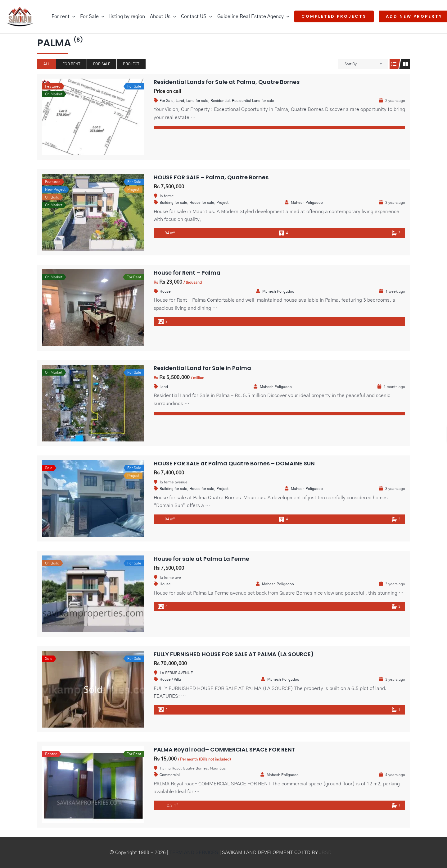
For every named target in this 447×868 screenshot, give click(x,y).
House (165, 291)
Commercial (170, 775)
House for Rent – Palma (187, 273)
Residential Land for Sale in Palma (202, 368)
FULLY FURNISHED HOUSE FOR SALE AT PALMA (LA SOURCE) (234, 654)
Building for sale (173, 203)
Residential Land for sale (253, 101)
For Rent (71, 64)
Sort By (351, 64)
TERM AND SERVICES (194, 852)
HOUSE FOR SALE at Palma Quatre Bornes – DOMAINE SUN (234, 463)
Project (131, 64)
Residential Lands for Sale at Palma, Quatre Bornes (227, 82)
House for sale (202, 203)
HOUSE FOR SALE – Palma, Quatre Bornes (211, 177)
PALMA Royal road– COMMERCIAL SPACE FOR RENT (224, 749)
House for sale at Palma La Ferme (201, 559)
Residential (220, 101)
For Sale (102, 64)
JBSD (325, 852)
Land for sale (197, 101)
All (47, 64)
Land (180, 101)
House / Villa (170, 679)
